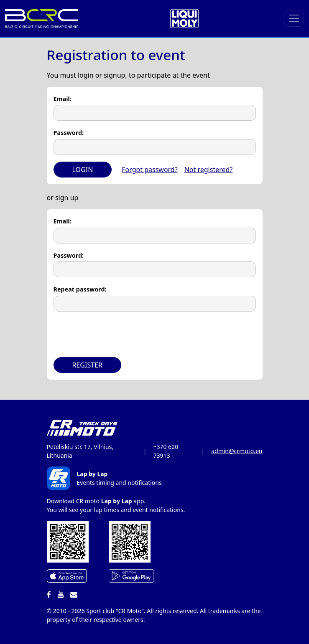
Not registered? (209, 170)
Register (87, 365)
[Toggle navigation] (294, 18)
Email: (63, 99)
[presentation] (117, 335)
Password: (69, 133)
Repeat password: (80, 289)
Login (83, 170)
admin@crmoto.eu (237, 451)
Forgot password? (149, 170)
